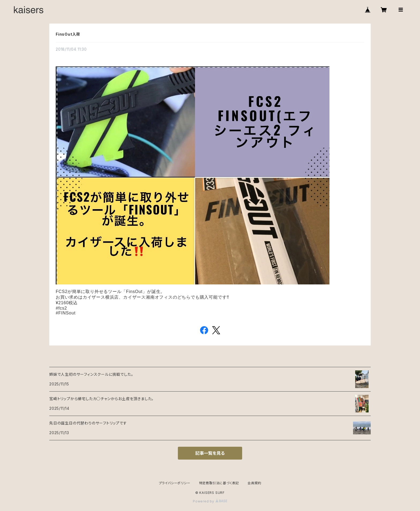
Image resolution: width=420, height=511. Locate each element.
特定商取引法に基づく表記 (219, 483)
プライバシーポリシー (175, 483)
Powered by (210, 501)
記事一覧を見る (210, 453)
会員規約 (254, 483)
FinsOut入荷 (68, 34)
